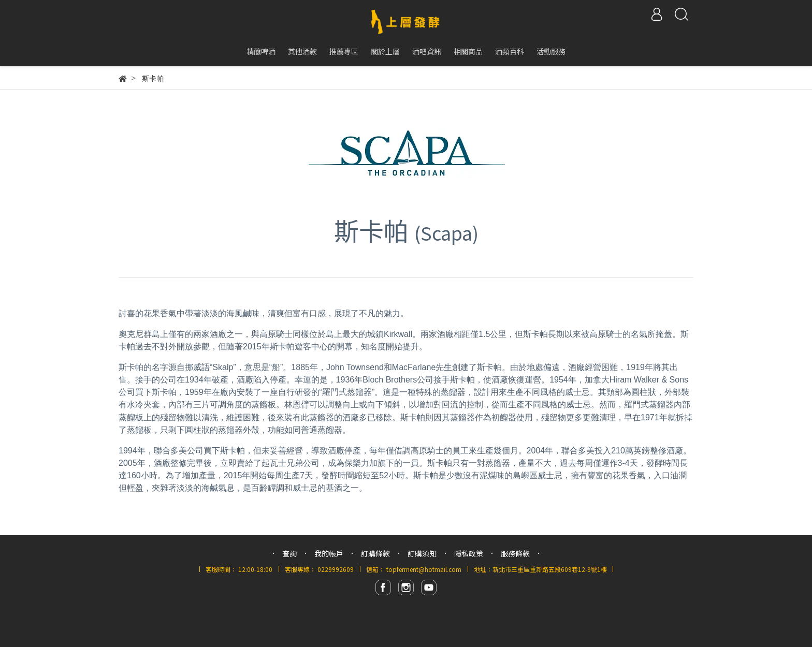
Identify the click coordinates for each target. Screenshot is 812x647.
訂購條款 (375, 553)
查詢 (289, 553)
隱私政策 (469, 553)
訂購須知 (422, 553)
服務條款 (515, 553)
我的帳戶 (329, 553)
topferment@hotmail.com (424, 569)
